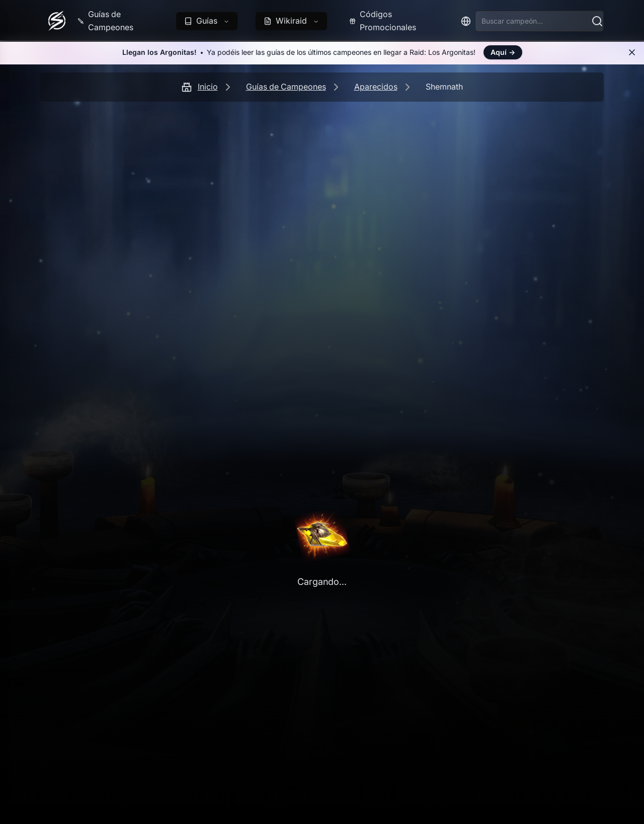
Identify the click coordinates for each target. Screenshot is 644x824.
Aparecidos (376, 87)
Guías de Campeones (286, 87)
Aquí (503, 52)
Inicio (208, 87)
